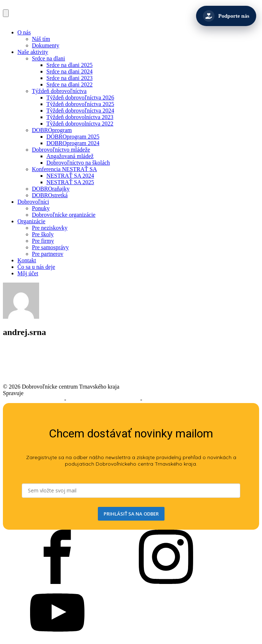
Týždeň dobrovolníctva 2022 (80, 124)
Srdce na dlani (49, 58)
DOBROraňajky (51, 189)
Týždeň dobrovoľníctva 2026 (80, 98)
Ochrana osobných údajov (174, 400)
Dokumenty (46, 45)
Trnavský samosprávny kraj (57, 393)
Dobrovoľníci (33, 202)
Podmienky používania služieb (103, 400)
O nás (24, 32)
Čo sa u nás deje (36, 267)
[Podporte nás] (226, 16)
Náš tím (41, 39)
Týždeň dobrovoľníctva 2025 (80, 104)
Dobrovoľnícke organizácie (64, 215)
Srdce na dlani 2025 (70, 65)
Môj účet (28, 273)
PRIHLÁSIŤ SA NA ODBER (131, 514)
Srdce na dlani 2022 (70, 84)
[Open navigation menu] (6, 13)
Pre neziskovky (50, 228)
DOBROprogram (52, 130)
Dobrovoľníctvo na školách (78, 163)
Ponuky (41, 208)
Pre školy (43, 234)
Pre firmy (43, 241)
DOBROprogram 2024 (73, 143)
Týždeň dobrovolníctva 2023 (80, 117)
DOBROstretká (50, 195)
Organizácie (31, 221)
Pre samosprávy (50, 247)
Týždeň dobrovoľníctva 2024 (80, 111)
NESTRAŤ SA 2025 (70, 182)
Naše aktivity (33, 52)
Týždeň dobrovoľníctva (59, 91)
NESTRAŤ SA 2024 (70, 176)
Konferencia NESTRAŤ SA (65, 169)
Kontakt (27, 260)
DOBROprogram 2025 (73, 137)
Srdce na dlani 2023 (70, 78)
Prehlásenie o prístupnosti (33, 400)
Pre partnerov (48, 254)
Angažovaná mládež (70, 156)
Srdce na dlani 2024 (70, 71)
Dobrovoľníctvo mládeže (61, 150)
